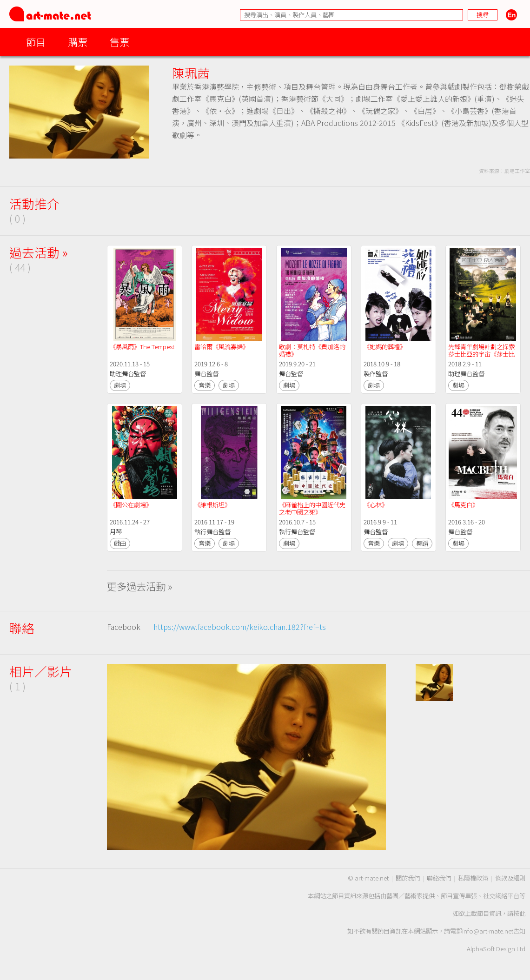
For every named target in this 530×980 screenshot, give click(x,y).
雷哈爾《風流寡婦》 (222, 347)
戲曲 (120, 543)
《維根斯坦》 (212, 505)
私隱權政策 (473, 878)
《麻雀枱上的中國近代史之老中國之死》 (312, 508)
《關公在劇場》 (131, 505)
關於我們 (408, 878)
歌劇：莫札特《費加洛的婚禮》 (312, 350)
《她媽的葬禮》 (385, 347)
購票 (78, 42)
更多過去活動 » (140, 586)
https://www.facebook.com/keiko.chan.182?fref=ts (240, 627)
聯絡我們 (439, 878)
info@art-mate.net (488, 931)
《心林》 (376, 505)
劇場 (120, 385)
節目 (36, 42)
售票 (119, 42)
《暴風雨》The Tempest (143, 347)
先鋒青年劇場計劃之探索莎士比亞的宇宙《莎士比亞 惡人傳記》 (481, 354)
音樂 (205, 385)
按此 (519, 913)
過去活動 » (39, 252)
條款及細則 (510, 878)
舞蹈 (422, 543)
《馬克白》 (463, 505)
